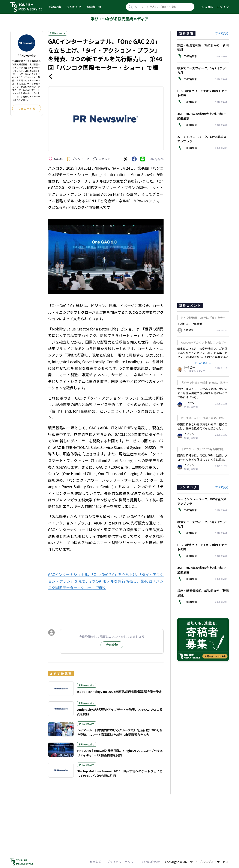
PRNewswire (57, 33)
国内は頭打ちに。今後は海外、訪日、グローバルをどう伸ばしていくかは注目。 (202, 457)
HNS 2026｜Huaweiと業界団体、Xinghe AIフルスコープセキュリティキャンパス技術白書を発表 (120, 753)
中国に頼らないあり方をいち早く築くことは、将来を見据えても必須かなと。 (202, 426)
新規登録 (207, 7)
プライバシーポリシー (122, 862)
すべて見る (222, 33)
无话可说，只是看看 (190, 324)
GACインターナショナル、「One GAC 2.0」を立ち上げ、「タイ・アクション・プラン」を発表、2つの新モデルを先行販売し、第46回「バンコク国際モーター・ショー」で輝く (106, 581)
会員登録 (112, 645)
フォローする (27, 109)
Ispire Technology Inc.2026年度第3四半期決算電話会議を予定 (119, 692)
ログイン (223, 7)
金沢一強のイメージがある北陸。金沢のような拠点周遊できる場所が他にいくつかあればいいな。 (202, 393)
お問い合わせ (151, 862)
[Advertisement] (106, 606)
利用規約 (96, 862)
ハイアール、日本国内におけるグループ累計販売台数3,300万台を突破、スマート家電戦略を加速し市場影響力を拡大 (120, 732)
